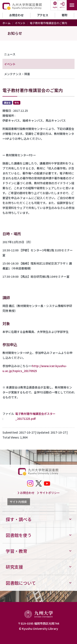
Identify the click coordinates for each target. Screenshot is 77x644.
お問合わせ (16, 15)
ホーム (6, 23)
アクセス (43, 15)
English (55, 7)
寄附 (64, 15)
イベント (20, 23)
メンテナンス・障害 (17, 74)
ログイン (62, 7)
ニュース (10, 54)
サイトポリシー (48, 493)
